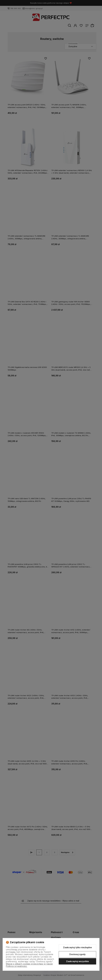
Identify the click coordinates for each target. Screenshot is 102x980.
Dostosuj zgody (77, 954)
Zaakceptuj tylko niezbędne (77, 947)
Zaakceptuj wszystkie (77, 961)
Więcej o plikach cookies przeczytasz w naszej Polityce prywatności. (29, 965)
